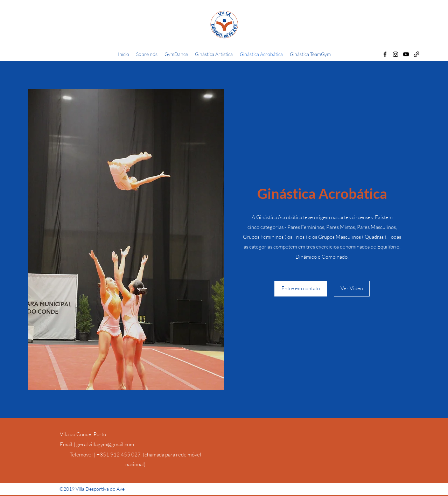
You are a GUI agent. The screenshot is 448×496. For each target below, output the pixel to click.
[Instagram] (395, 54)
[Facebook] (385, 54)
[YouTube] (406, 54)
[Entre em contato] (301, 289)
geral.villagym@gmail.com (105, 444)
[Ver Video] (352, 289)
